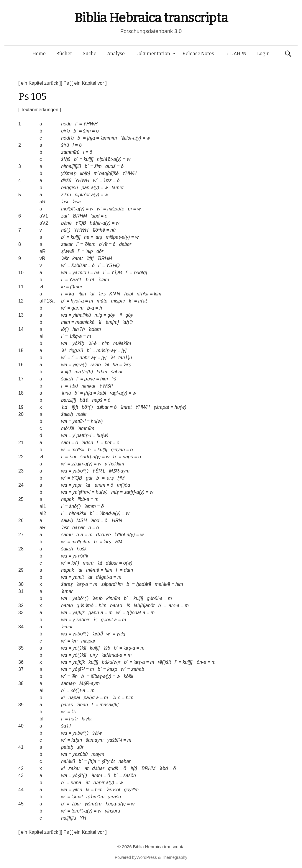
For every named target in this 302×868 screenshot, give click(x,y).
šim (98, 166)
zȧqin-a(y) (82, 464)
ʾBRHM (80, 216)
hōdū (66, 124)
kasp (112, 669)
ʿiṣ (95, 620)
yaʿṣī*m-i (82, 492)
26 (21, 520)
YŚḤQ (113, 265)
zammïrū (70, 152)
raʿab (96, 365)
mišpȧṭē (116, 209)
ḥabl (128, 294)
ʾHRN (116, 520)
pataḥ (67, 747)
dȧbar (102, 407)
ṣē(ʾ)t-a (78, 690)
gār (89, 478)
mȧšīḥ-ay (106, 350)
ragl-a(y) (119, 393)
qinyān (118, 450)
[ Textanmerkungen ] (40, 110)
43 (21, 775)
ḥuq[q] (140, 273)
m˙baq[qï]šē (106, 173)
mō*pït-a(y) (73, 209)
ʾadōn (87, 443)
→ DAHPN (236, 54)
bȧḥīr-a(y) (100, 223)
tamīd (117, 188)
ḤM (121, 478)
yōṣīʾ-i (79, 669)
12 (21, 301)
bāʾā (84, 400)
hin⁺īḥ (79, 329)
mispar (118, 301)
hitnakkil (78, 513)
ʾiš (128, 605)
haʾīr (74, 719)
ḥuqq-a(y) (116, 804)
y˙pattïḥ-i (82, 435)
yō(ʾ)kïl (79, 648)
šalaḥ (67, 379)
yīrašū (115, 797)
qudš (110, 166)
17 (21, 379)
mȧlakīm (122, 343)
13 (21, 315)
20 (21, 414)
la (88, 790)
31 (21, 591)
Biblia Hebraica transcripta (151, 18)
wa (64, 273)
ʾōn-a (201, 662)
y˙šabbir (81, 620)
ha (87, 237)
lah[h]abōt (144, 605)
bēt (108, 443)
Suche (90, 54)
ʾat (92, 294)
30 (21, 584)
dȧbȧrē (104, 535)
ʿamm (100, 485)
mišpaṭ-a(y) (118, 237)
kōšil (128, 676)
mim (65, 322)
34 (21, 627)
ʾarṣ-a (82, 584)
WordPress (147, 857)
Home (39, 54)
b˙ (75, 131)
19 (21, 407)
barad (116, 605)
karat (78, 258)
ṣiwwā (68, 251)
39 (21, 705)
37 (21, 669)
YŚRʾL (76, 280)
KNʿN (115, 294)
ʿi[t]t (74, 407)
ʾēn (74, 641)
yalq (121, 634)
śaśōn (130, 775)
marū (88, 563)
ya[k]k (79, 613)
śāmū (67, 535)
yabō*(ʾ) (81, 471)
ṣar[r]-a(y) (134, 492)
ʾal (63, 350)
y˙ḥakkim (115, 464)
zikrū (66, 195)
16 (21, 365)
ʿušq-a (75, 336)
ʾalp (89, 251)
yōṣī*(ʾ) (80, 775)
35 (21, 648)
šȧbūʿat (79, 265)
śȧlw (97, 733)
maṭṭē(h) (84, 372)
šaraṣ (67, 584)
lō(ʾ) (65, 329)
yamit (78, 577)
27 (21, 535)
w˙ (95, 180)
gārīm (77, 308)
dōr (100, 251)
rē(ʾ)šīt (164, 662)
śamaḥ (68, 683)
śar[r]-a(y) (90, 457)
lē (63, 287)
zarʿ (65, 216)
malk (81, 414)
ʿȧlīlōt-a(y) (131, 138)
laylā (87, 719)
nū (113, 230)
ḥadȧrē (143, 584)
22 (21, 457)
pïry (94, 655)
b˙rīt (103, 244)
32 (21, 605)
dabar (125, 244)
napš (97, 400)
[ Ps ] (66, 83)
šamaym (95, 740)
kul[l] (88, 159)
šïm (87, 131)
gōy (111, 315)
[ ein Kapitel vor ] (89, 83)
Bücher (64, 54)
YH (83, 818)
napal (74, 698)
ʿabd (95, 216)
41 (21, 747)
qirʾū (65, 131)
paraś (67, 705)
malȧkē (163, 584)
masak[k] (109, 705)
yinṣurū (113, 811)
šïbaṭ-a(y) (101, 676)
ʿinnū (66, 393)
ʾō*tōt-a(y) (125, 535)
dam (128, 570)
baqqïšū (69, 188)
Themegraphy (175, 857)
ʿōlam (90, 244)
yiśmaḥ (69, 173)
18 (21, 393)
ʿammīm (109, 138)
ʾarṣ (98, 237)
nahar (125, 761)
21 (21, 443)
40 (21, 726)
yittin (77, 790)
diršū (66, 180)
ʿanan (82, 705)
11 (21, 287)
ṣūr (80, 747)
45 (21, 804)
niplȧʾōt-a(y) (109, 159)
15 (21, 350)
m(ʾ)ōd (123, 485)
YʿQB (81, 223)
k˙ (131, 301)
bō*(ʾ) (87, 407)
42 (21, 768)
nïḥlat (143, 294)
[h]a (91, 138)
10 (21, 273)
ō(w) (128, 563)
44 (21, 790)
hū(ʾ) (66, 230)
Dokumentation (153, 54)
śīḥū (66, 159)
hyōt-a (77, 301)
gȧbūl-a (155, 598)
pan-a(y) (91, 188)
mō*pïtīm (81, 542)
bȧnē (66, 223)
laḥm (102, 372)
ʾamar (67, 591)
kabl (102, 393)
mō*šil (68, 428)
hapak (68, 499)
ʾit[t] (90, 258)
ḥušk (82, 549)
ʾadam (95, 329)
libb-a (83, 499)
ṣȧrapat (161, 407)
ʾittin (82, 294)
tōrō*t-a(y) (82, 811)
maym (98, 754)
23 (21, 471)
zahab (138, 669)
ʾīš (114, 379)
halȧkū (68, 761)
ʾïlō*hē (99, 230)
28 (21, 549)
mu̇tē (102, 301)
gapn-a (96, 613)
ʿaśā (77, 202)
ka (72, 294)
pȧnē (90, 379)
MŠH (82, 520)
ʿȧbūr (76, 804)
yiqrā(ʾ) (80, 365)
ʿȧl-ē (92, 343)
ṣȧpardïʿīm (112, 584)
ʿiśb (107, 648)
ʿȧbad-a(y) (110, 513)
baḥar (78, 528)
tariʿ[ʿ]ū (125, 358)
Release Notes (198, 54)
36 (21, 662)
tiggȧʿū (76, 350)
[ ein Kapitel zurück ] (40, 83)
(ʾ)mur (76, 287)
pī (130, 209)
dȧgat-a (104, 577)
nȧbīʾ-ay (88, 358)
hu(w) (180, 407)
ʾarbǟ (97, 634)
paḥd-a (91, 698)
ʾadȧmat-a (112, 655)
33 (21, 613)
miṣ (115, 492)
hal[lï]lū (69, 818)
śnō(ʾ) (75, 506)
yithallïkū (82, 315)
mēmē (93, 570)
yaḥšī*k (81, 556)
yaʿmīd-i (81, 273)
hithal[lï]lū (71, 166)
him (106, 343)
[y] (124, 350)
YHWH (90, 124)
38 (21, 683)
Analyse (116, 54)
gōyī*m (131, 790)
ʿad (64, 407)
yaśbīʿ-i (114, 740)
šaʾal (66, 726)
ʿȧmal (77, 797)
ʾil (120, 315)
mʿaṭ (143, 301)
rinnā (76, 783)
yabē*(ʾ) (81, 733)
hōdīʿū (67, 138)
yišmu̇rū (93, 804)
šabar (117, 372)
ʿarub (97, 598)
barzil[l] (69, 400)
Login (264, 54)
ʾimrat (126, 407)
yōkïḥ (78, 343)
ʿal (107, 365)
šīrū (65, 145)
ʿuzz (107, 180)
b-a (91, 308)
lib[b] (85, 173)
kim (158, 294)
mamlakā (85, 322)
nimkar (88, 386)
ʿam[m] (112, 322)
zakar (67, 244)
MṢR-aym (119, 471)
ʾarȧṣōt (113, 790)
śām (65, 443)
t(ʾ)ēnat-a (136, 613)
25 (21, 499)
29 (21, 570)
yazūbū (80, 754)
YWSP (106, 386)
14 (21, 329)
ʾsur (73, 457)
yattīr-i (79, 421)
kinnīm (113, 598)
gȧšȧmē (85, 605)
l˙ (77, 124)
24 (21, 485)
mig (99, 315)
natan (67, 605)
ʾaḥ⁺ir (128, 322)
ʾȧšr (65, 202)
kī (63, 698)
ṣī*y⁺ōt (108, 761)
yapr (77, 485)
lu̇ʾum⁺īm (96, 797)
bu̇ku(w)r (111, 662)
